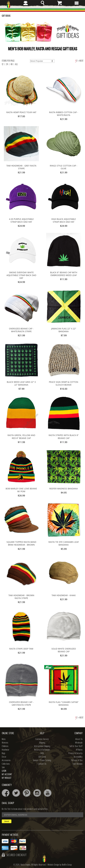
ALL (16, 64)
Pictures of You (77, 760)
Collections (6, 764)
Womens (5, 743)
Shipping (42, 743)
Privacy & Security (75, 753)
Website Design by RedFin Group (60, 865)
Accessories (6, 760)
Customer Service (42, 739)
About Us (79, 739)
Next (81, 61)
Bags (3, 753)
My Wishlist (7, 778)
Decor (4, 757)
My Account (7, 774)
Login (4, 771)
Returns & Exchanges (42, 750)
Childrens (5, 746)
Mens (4, 739)
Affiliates (79, 750)
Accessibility (78, 757)
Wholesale (79, 743)
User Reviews (78, 764)
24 (7, 64)
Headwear (5, 750)
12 (3, 64)
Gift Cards (42, 757)
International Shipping (42, 746)
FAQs (42, 753)
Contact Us (42, 764)
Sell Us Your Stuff (76, 746)
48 (12, 64)
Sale (3, 767)
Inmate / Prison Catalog (42, 760)
